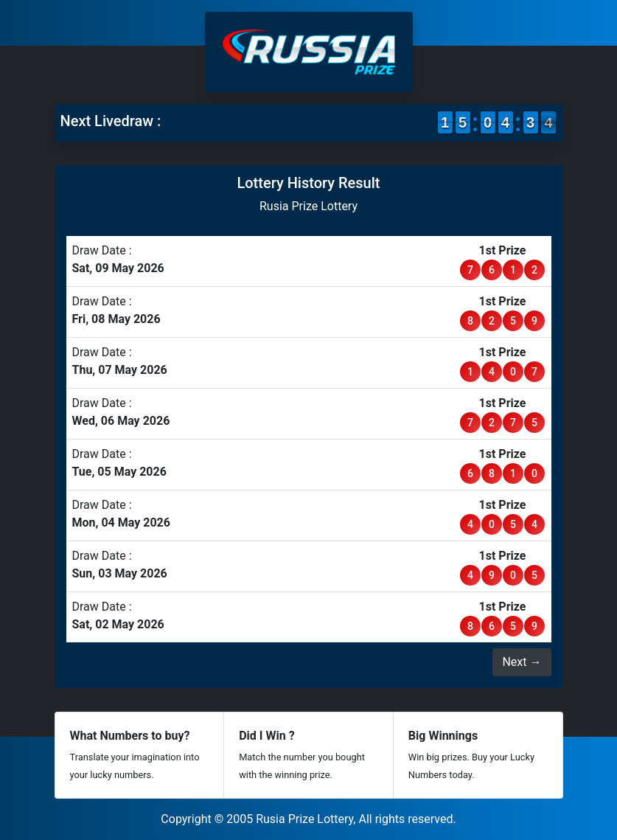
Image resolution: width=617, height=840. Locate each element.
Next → (522, 662)
